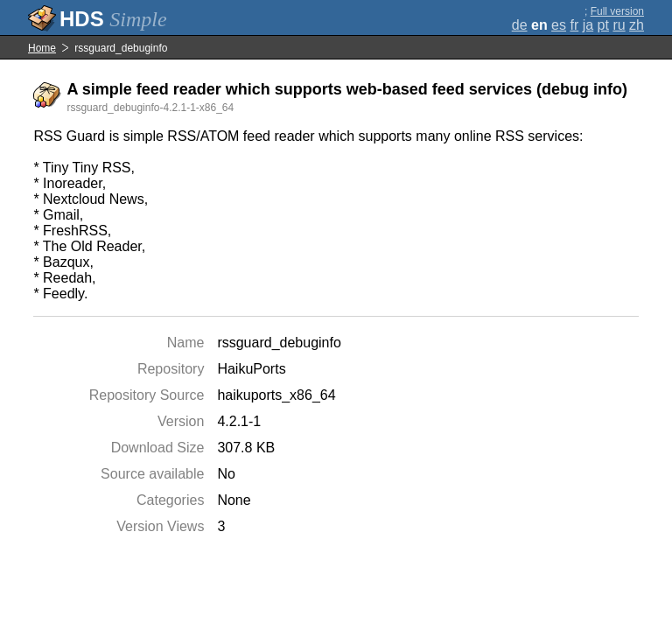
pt (603, 25)
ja (588, 25)
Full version (617, 11)
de (520, 25)
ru (619, 25)
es (559, 25)
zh (637, 25)
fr (574, 25)
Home (42, 48)
